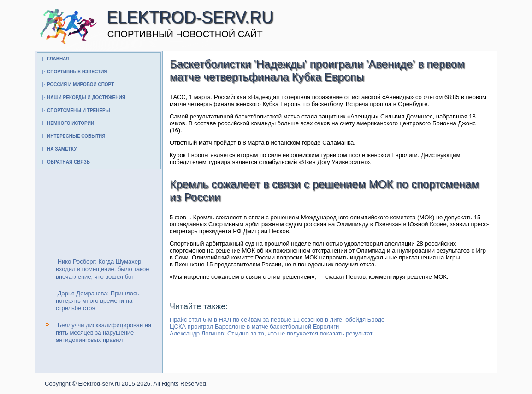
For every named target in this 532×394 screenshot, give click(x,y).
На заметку (62, 149)
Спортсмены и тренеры (78, 110)
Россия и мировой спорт (80, 85)
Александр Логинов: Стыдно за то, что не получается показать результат (271, 333)
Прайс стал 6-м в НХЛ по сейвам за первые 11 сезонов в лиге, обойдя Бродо (277, 320)
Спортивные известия (77, 72)
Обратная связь (68, 162)
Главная (58, 59)
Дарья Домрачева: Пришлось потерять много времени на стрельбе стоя (98, 301)
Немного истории (71, 123)
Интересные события (76, 136)
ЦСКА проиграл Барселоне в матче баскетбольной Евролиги (254, 326)
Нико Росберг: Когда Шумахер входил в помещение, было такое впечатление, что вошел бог (103, 269)
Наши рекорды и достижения (86, 97)
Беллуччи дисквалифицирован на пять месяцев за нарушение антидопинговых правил (103, 333)
